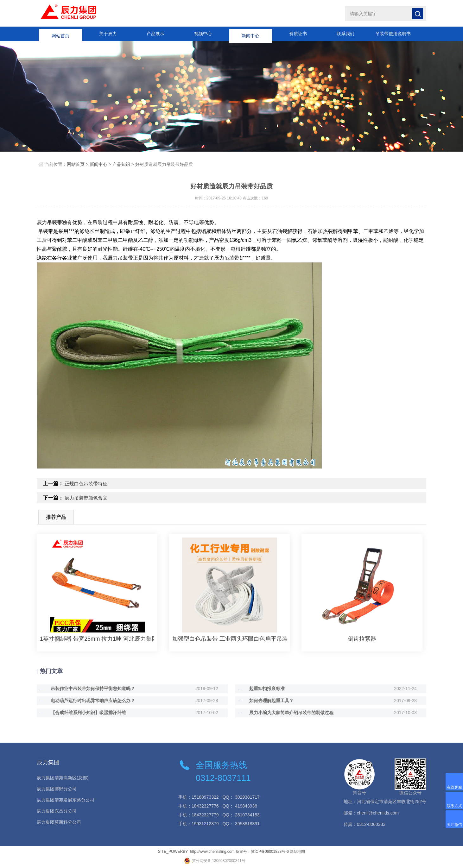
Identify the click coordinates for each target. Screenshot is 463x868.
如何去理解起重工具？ (267, 701)
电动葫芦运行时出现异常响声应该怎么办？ (88, 701)
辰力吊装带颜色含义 (87, 498)
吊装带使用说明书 (393, 34)
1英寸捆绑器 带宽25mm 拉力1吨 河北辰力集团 (97, 639)
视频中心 (203, 34)
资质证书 (298, 34)
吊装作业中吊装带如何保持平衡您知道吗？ (88, 689)
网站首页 (60, 34)
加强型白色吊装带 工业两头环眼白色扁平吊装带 (229, 639)
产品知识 (121, 164)
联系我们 (346, 34)
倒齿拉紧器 (362, 639)
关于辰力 (108, 34)
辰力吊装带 (49, 222)
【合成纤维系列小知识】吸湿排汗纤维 (84, 713)
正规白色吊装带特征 (87, 484)
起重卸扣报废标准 (263, 689)
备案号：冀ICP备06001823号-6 (262, 852)
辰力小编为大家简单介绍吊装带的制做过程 (287, 713)
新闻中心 (251, 34)
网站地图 (297, 852)
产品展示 (155, 34)
